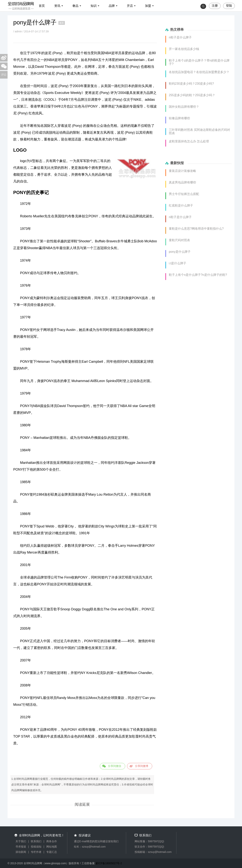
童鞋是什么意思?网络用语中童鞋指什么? (196, 229)
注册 (215, 6)
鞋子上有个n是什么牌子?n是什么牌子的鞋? (198, 275)
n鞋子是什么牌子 (180, 37)
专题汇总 (52, 852)
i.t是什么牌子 (178, 263)
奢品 (75, 6)
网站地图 (52, 847)
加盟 (148, 6)
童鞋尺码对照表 (179, 240)
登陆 (229, 6)
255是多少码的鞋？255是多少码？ (192, 95)
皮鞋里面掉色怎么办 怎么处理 (189, 141)
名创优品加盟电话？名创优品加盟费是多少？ (199, 72)
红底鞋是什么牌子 (181, 205)
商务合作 (52, 841)
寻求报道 (21, 847)
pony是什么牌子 (180, 252)
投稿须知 (36, 847)
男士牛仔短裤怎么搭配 (184, 194)
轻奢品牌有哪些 (179, 118)
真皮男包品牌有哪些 (182, 182)
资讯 (57, 6)
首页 (42, 6)
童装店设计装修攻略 (182, 171)
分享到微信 (115, 766)
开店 (130, 6)
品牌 (112, 6)
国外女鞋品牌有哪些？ (184, 107)
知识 (94, 6)
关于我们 (21, 841)
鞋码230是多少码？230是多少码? (191, 84)
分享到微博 (142, 766)
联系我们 (36, 841)
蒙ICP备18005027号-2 (109, 863)
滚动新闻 (21, 852)
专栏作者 (36, 852)
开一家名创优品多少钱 (184, 49)
